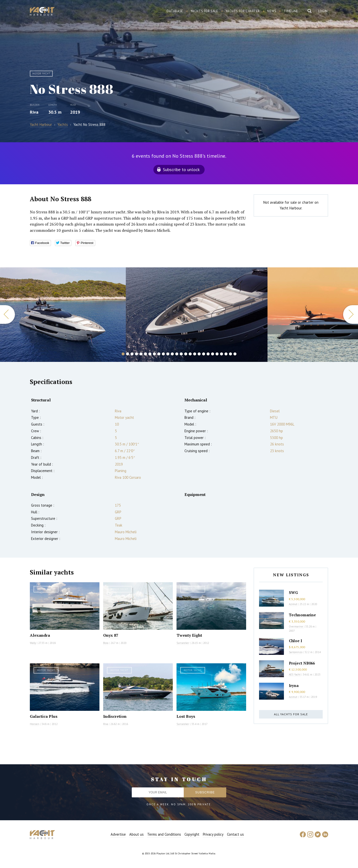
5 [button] (141, 354)
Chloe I (295, 641)
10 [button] (163, 354)
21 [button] (213, 354)
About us (136, 834)
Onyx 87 (111, 635)
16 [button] (190, 354)
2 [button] (128, 354)
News (272, 11)
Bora (106, 643)
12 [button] (172, 354)
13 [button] (177, 354)
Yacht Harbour (42, 12)
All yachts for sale (291, 714)
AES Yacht (295, 675)
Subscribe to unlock (181, 169)
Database (175, 11)
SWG (293, 592)
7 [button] (150, 354)
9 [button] (159, 354)
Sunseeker (183, 643)
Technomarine (302, 615)
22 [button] (217, 354)
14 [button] (181, 354)
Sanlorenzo (296, 652)
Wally (33, 643)
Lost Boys (186, 716)
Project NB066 (302, 663)
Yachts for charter (243, 11)
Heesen (35, 724)
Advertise (118, 834)
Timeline (291, 11)
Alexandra (40, 635)
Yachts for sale (204, 11)
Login (323, 11)
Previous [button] (7, 314)
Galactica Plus (44, 716)
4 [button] (136, 354)
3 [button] (132, 354)
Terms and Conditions (164, 834)
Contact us (235, 834)
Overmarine (296, 627)
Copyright (192, 834)
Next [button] (351, 314)
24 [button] (226, 354)
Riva (34, 112)
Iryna (294, 685)
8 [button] (154, 354)
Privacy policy (213, 834)
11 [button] (168, 354)
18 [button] (199, 354)
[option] (197, 315)
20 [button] (208, 354)
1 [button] (123, 354)
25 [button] (230, 354)
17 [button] (195, 354)
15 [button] (186, 354)
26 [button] (235, 354)
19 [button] (204, 354)
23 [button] (222, 354)
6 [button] (145, 354)
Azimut (293, 604)
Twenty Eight (189, 635)
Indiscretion (115, 716)
